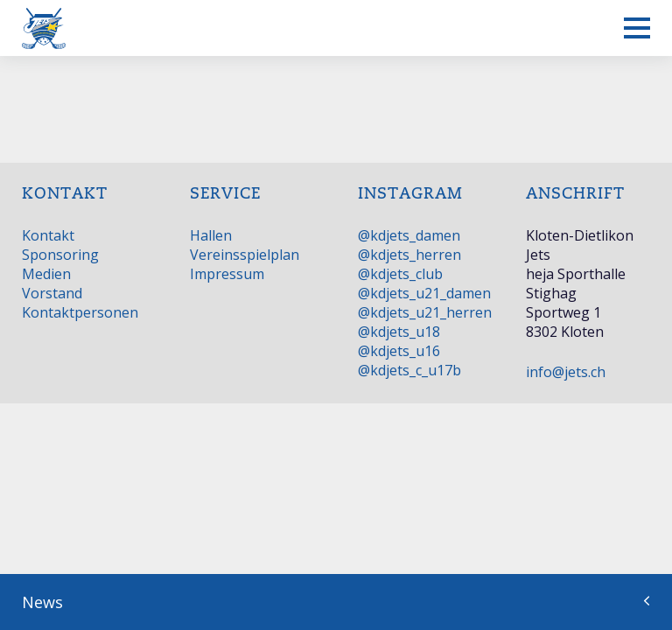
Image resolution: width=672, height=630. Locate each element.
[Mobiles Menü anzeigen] (637, 28)
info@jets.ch (566, 372)
